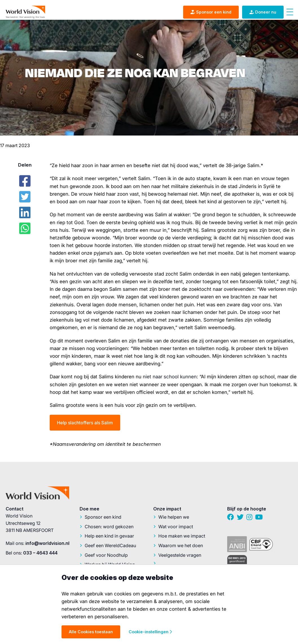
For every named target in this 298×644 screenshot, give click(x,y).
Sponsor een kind (103, 517)
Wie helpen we (174, 517)
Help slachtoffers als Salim (85, 423)
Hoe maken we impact (182, 536)
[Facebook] (25, 181)
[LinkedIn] (25, 213)
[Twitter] (25, 197)
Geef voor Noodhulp (106, 555)
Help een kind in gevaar (109, 536)
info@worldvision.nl (47, 543)
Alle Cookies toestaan (91, 632)
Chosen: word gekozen (109, 527)
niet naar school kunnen (170, 377)
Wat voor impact (176, 527)
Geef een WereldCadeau (110, 545)
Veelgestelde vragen (180, 555)
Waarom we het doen (181, 545)
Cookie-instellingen (150, 632)
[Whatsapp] (25, 228)
